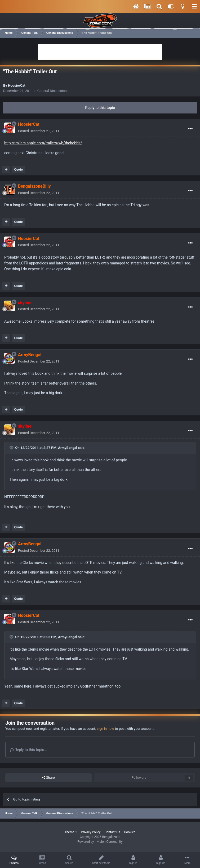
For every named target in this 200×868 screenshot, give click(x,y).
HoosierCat (17, 85)
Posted (39, 131)
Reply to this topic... (28, 750)
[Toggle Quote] (12, 448)
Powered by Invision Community (100, 842)
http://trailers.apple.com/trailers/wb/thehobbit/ (43, 143)
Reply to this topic (100, 108)
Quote (18, 170)
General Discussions (53, 91)
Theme (71, 832)
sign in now (105, 729)
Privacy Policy (91, 832)
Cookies (130, 832)
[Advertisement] (100, 52)
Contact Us (112, 832)
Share (48, 778)
